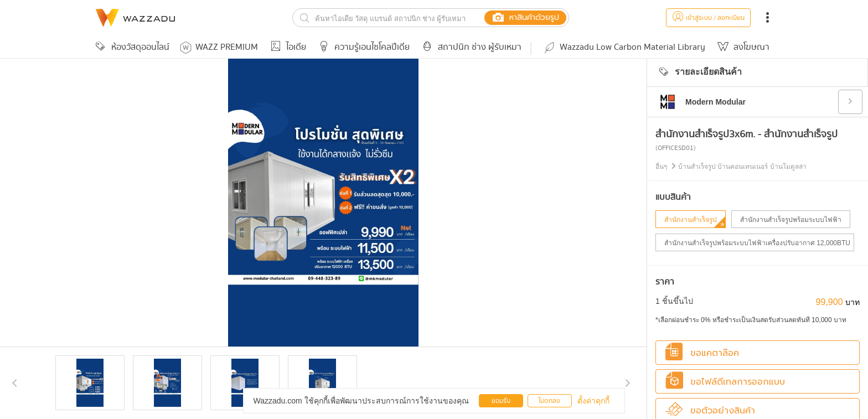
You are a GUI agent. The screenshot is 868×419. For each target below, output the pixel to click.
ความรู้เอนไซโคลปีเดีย (362, 47)
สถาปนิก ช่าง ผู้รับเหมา (470, 47)
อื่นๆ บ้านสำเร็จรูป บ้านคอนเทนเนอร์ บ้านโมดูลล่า (731, 167)
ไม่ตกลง (549, 401)
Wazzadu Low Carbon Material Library (624, 47)
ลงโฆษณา (742, 47)
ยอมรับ (501, 401)
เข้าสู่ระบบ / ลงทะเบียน (708, 18)
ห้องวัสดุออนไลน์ (131, 47)
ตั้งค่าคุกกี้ (593, 401)
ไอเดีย (286, 47)
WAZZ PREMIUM (219, 47)
